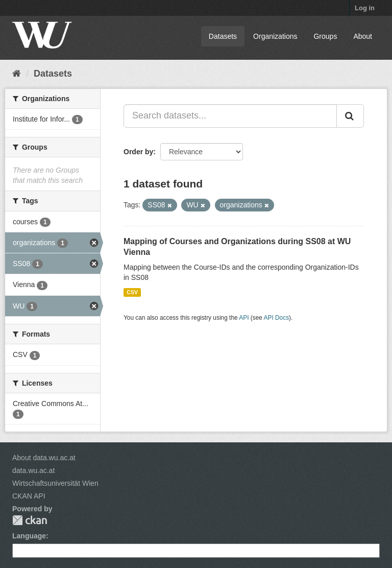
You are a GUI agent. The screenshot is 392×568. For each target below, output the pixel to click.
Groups (325, 36)
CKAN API (29, 496)
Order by (138, 152)
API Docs (277, 318)
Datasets (223, 36)
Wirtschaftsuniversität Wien (55, 483)
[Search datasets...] (230, 116)
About (363, 36)
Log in (365, 8)
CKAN (30, 520)
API (244, 318)
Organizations (275, 36)
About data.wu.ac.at (44, 458)
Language (29, 536)
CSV (132, 292)
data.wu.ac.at (33, 470)
